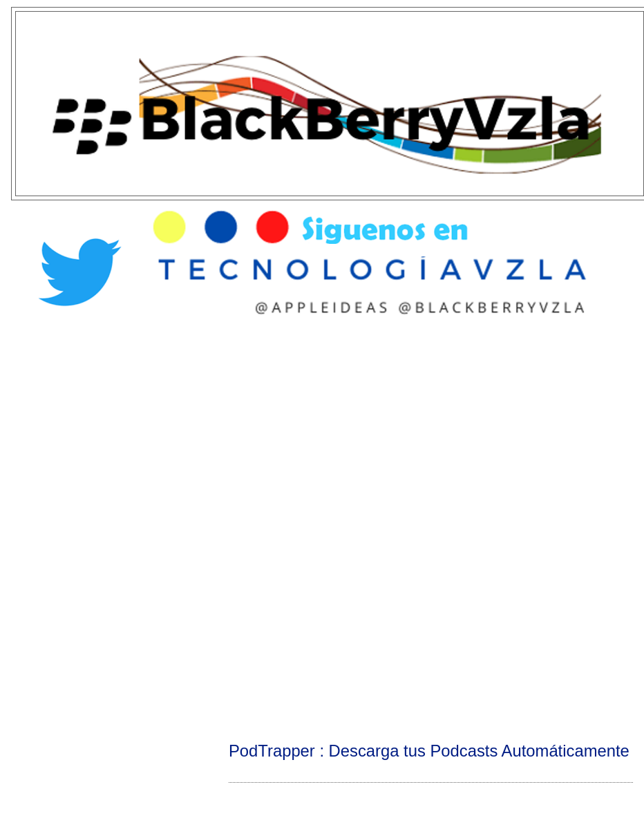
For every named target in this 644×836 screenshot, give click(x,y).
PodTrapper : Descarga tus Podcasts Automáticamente (429, 751)
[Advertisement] (322, 436)
